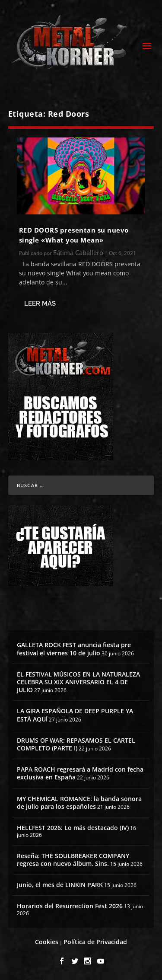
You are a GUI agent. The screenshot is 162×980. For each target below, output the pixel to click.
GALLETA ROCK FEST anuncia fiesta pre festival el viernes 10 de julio (74, 649)
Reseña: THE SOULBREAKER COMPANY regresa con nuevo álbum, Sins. (73, 860)
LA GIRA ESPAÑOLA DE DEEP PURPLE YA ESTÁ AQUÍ (75, 715)
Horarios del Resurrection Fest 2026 (70, 906)
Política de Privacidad (95, 942)
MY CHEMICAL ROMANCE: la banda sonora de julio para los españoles (79, 803)
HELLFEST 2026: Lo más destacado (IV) (73, 828)
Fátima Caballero (78, 252)
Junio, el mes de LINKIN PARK (60, 885)
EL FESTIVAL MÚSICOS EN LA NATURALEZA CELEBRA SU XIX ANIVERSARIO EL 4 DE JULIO (78, 682)
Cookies (47, 942)
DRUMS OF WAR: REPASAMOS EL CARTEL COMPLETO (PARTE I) (76, 744)
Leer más (40, 303)
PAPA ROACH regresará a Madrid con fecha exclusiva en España (80, 773)
